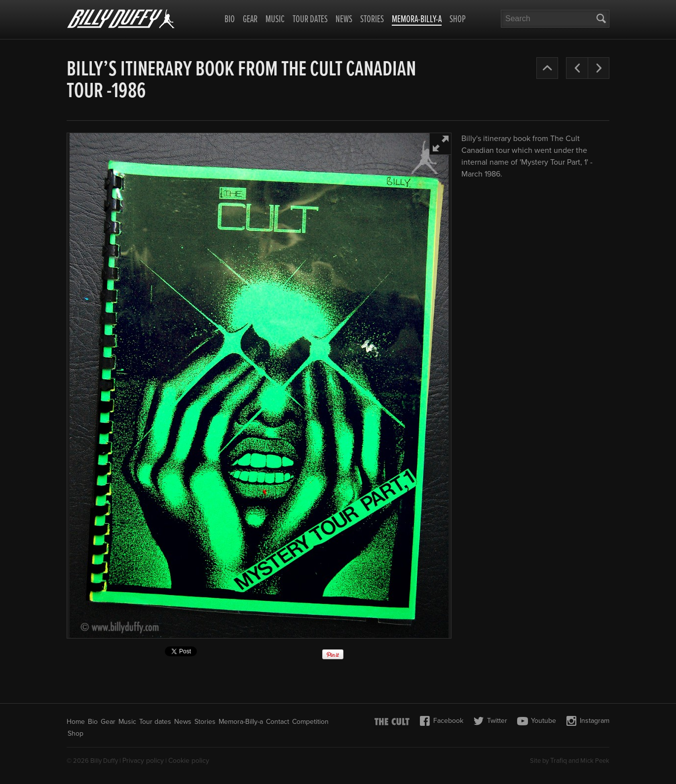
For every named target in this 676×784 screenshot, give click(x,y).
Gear (250, 20)
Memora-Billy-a (417, 20)
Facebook (441, 721)
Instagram (588, 721)
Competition (310, 722)
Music (275, 20)
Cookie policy (189, 761)
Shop (458, 20)
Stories (372, 20)
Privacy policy (143, 761)
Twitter (490, 721)
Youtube (537, 721)
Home (76, 722)
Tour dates (310, 20)
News (344, 20)
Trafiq (559, 761)
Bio (230, 20)
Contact (278, 722)
